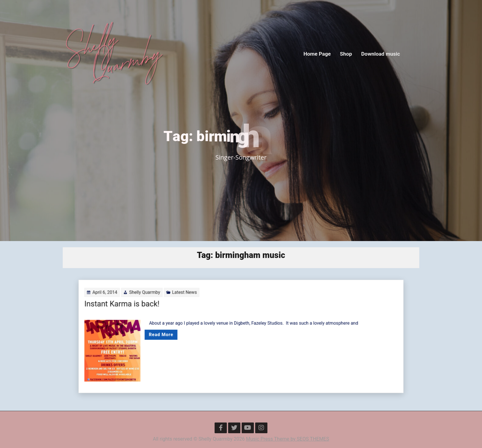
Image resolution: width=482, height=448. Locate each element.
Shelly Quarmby (171, 305)
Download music (381, 54)
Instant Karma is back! (155, 313)
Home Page (317, 54)
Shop (346, 54)
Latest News (200, 305)
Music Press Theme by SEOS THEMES (287, 439)
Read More (183, 335)
